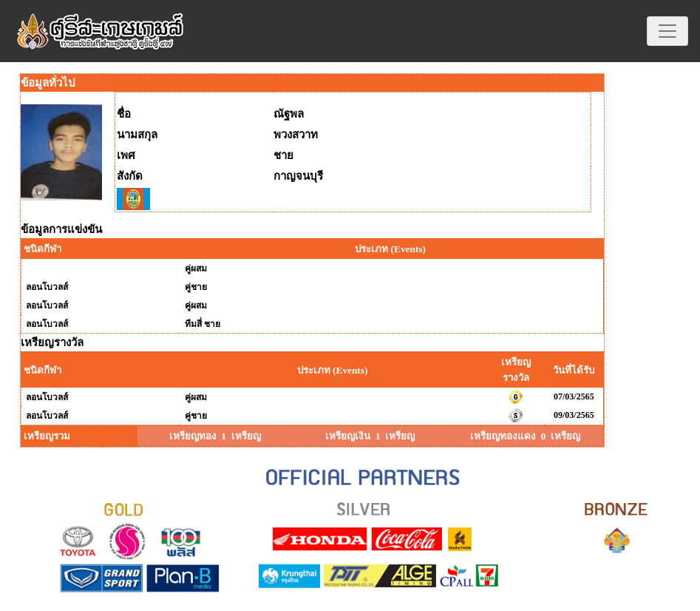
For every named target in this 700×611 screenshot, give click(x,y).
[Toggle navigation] (667, 31)
